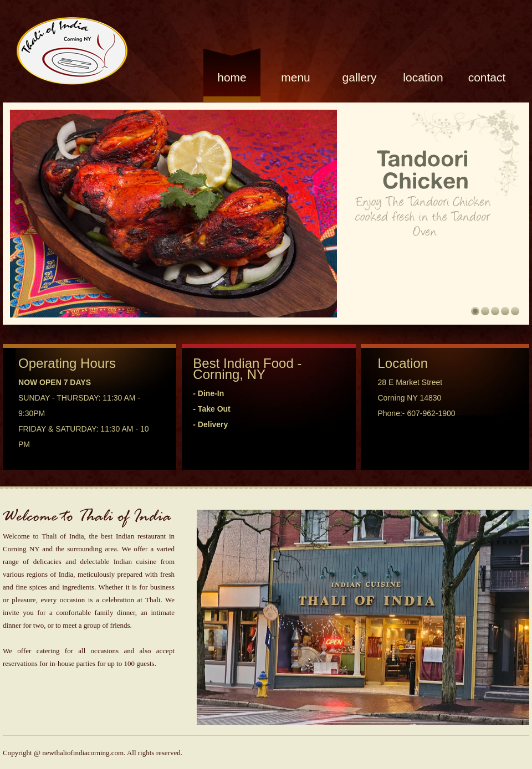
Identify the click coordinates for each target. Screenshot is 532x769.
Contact (487, 77)
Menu (296, 77)
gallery (360, 77)
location (423, 77)
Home (232, 77)
